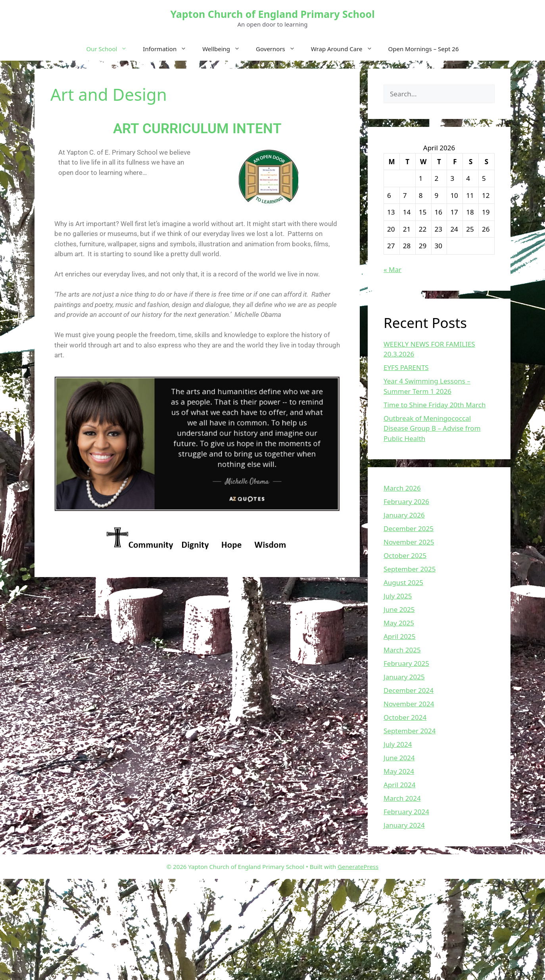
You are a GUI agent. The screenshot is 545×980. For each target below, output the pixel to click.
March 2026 (402, 488)
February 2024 (406, 812)
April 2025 (399, 636)
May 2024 (399, 771)
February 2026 (406, 502)
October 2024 (405, 717)
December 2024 (409, 690)
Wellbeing (225, 49)
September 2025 (410, 569)
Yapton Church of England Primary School (272, 14)
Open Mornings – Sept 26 (424, 49)
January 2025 (404, 677)
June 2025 (399, 609)
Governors (279, 49)
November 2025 (409, 542)
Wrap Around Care (346, 49)
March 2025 (402, 650)
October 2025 (405, 555)
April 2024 (399, 785)
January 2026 (404, 515)
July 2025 (398, 596)
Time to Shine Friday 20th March (435, 405)
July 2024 (398, 744)
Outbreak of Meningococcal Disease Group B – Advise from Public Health (432, 428)
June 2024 (399, 758)
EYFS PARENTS (406, 367)
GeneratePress (358, 867)
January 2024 (404, 825)
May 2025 (399, 623)
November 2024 (409, 704)
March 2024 (402, 798)
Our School (111, 49)
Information (169, 49)
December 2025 (409, 528)
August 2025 (403, 582)
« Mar (392, 269)
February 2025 (406, 663)
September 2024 (410, 731)
